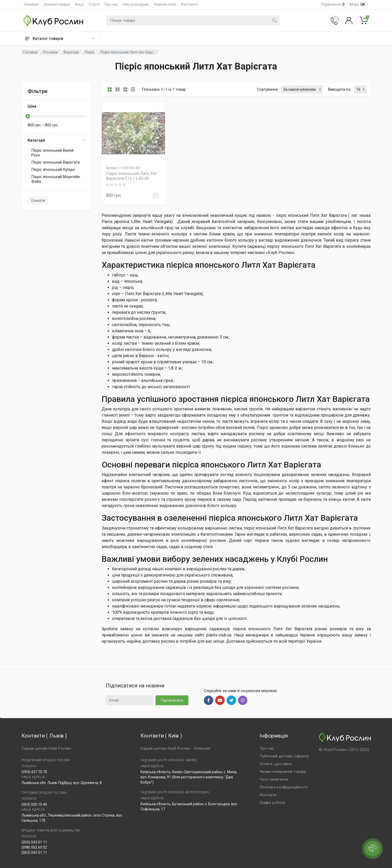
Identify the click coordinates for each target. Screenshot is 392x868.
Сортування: (268, 89)
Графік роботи (272, 803)
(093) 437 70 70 (34, 772)
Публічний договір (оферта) (284, 756)
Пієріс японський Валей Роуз (52, 153)
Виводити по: (340, 89)
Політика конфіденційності (284, 787)
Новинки (31, 4)
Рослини (50, 52)
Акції (79, 4)
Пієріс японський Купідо (53, 170)
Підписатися (172, 700)
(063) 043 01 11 (34, 852)
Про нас (111, 4)
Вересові (71, 52)
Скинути (38, 201)
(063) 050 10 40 (34, 804)
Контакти (189, 4)
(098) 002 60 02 (34, 847)
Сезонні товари (57, 4)
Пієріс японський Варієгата (56, 162)
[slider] (28, 116)
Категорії (56, 140)
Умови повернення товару (283, 772)
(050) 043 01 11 (34, 842)
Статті (94, 4)
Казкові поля (165, 4)
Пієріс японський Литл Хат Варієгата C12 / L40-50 (131, 176)
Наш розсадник (136, 4)
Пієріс (90, 52)
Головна (30, 52)
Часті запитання (274, 779)
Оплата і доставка (276, 764)
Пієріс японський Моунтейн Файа (56, 179)
